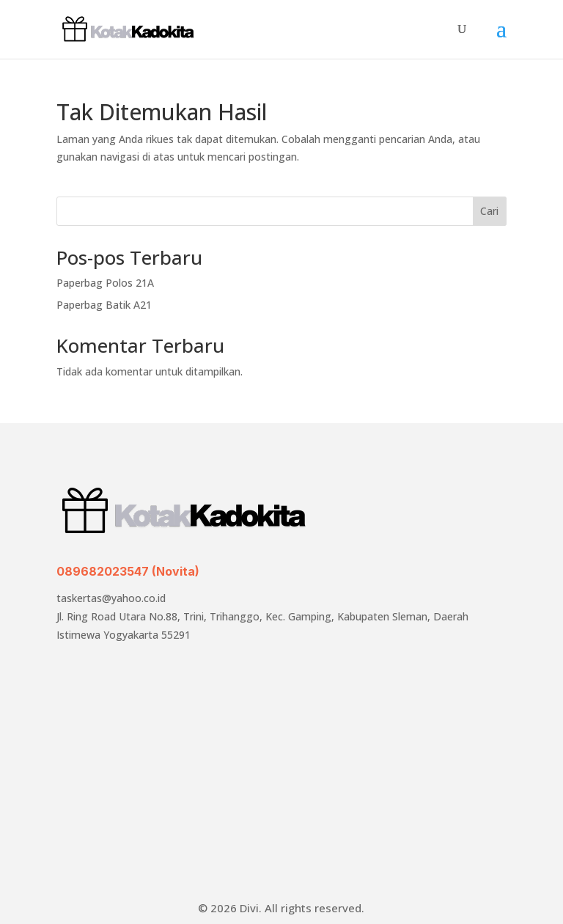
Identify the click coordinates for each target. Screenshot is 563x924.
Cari (489, 211)
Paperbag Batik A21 (104, 305)
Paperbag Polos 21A (105, 283)
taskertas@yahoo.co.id (111, 598)
